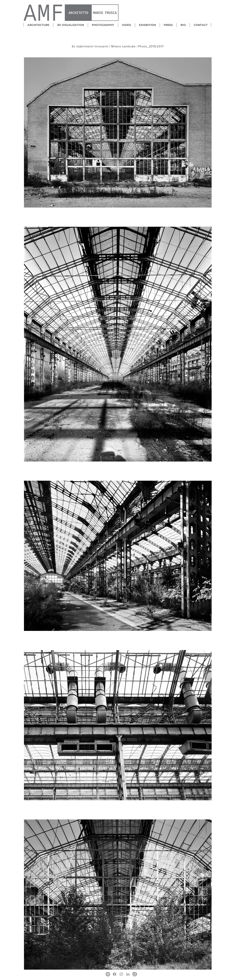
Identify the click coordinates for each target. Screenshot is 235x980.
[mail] (108, 974)
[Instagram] (121, 974)
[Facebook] (115, 974)
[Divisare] (135, 974)
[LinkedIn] (128, 974)
